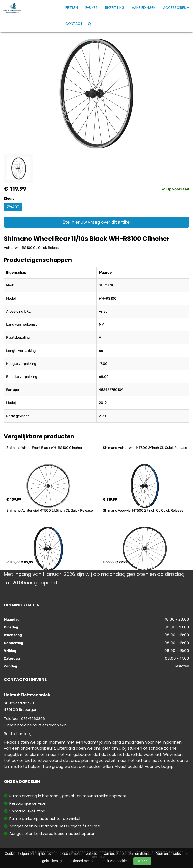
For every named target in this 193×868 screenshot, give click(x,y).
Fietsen (72, 8)
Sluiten (142, 861)
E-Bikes (91, 8)
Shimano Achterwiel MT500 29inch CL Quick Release (145, 448)
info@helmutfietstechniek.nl (42, 725)
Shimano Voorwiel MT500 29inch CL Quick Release (143, 511)
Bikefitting (115, 8)
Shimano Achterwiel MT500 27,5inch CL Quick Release (50, 511)
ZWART (13, 207)
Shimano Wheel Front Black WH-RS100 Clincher (44, 448)
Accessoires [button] (176, 8)
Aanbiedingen (144, 8)
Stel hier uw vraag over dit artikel (97, 222)
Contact (74, 24)
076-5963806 (33, 719)
